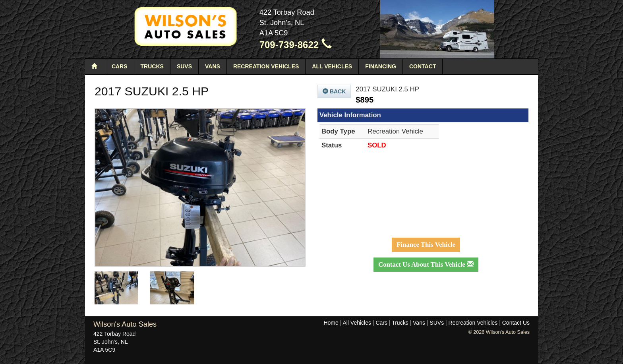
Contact (423, 66)
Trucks (152, 66)
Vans (213, 66)
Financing (381, 66)
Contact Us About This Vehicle (426, 264)
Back (334, 91)
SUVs (184, 66)
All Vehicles (332, 66)
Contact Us (516, 323)
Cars (120, 66)
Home (331, 323)
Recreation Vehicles (266, 66)
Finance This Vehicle (426, 245)
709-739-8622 (296, 45)
